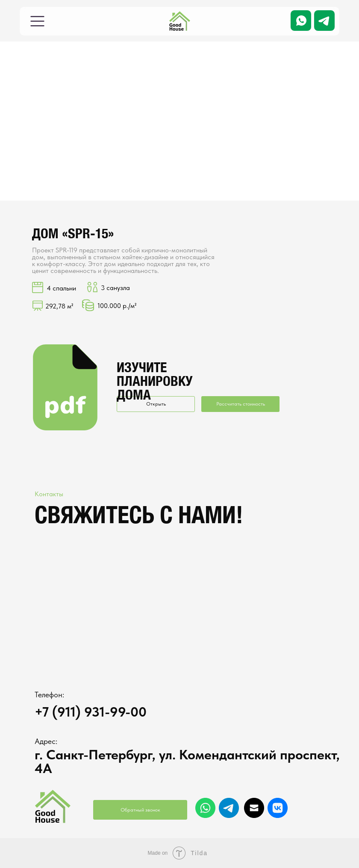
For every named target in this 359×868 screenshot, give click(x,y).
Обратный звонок (140, 810)
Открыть (156, 404)
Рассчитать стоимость (241, 404)
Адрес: (46, 741)
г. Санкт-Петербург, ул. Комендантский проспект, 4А (187, 761)
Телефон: (49, 695)
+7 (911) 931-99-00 (91, 712)
